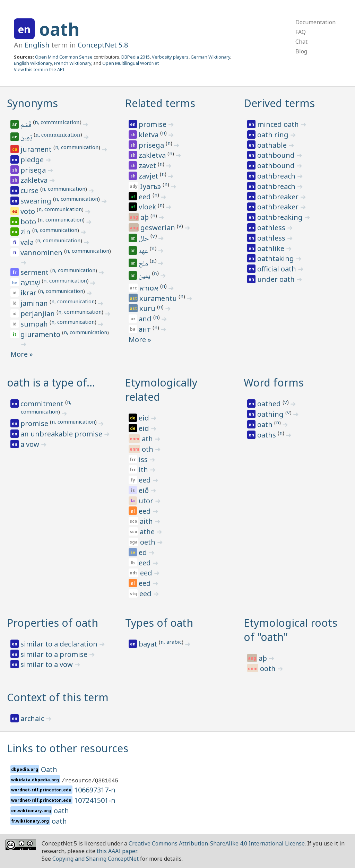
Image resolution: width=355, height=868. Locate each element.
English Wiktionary (33, 63)
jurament (37, 149)
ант (146, 329)
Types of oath (159, 623)
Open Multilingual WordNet (131, 63)
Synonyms (32, 103)
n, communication (57, 123)
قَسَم (27, 125)
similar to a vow (47, 664)
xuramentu (159, 298)
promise (153, 124)
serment (35, 272)
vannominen (42, 253)
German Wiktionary (210, 57)
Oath (49, 769)
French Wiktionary (73, 63)
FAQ (301, 32)
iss (144, 459)
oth (148, 449)
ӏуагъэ (151, 186)
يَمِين (27, 138)
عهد (144, 252)
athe (148, 532)
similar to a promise (55, 654)
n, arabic (171, 642)
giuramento (41, 334)
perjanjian (38, 314)
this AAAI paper (117, 851)
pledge (33, 160)
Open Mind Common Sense (64, 57)
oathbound (277, 155)
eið (145, 490)
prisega (34, 170)
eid (145, 418)
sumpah (35, 324)
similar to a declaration (60, 644)
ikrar (29, 293)
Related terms (160, 103)
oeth (149, 542)
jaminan (35, 303)
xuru (148, 308)
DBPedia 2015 (136, 57)
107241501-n (95, 800)
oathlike (272, 248)
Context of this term (58, 697)
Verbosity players (170, 57)
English (37, 45)
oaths (267, 435)
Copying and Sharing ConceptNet (96, 859)
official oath (278, 269)
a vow (31, 444)
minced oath (279, 124)
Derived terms (279, 103)
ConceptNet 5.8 (103, 45)
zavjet (149, 176)
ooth (269, 669)
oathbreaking (281, 217)
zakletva (35, 180)
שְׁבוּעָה (31, 283)
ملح (144, 264)
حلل (145, 239)
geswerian (159, 228)
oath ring (274, 135)
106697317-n (95, 790)
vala (28, 242)
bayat (149, 644)
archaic (33, 718)
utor (147, 501)
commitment (43, 404)
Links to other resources (68, 748)
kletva (149, 135)
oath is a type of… (51, 383)
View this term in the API (39, 69)
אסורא (150, 288)
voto (29, 211)
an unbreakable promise (62, 434)
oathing (271, 414)
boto (29, 222)
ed (144, 552)
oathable (273, 145)
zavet (148, 166)
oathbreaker (279, 197)
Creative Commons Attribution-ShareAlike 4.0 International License (217, 843)
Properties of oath (53, 623)
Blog (301, 51)
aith (147, 521)
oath (59, 29)
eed (146, 197)
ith (144, 470)
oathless (272, 228)
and (146, 319)
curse (30, 190)
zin (26, 232)
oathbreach (277, 176)
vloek (148, 207)
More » (22, 354)
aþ (145, 217)
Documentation (315, 22)
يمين (145, 277)
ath (148, 439)
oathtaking (276, 258)
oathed (270, 404)
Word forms (274, 383)
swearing (37, 201)
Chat (301, 42)
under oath (277, 279)
